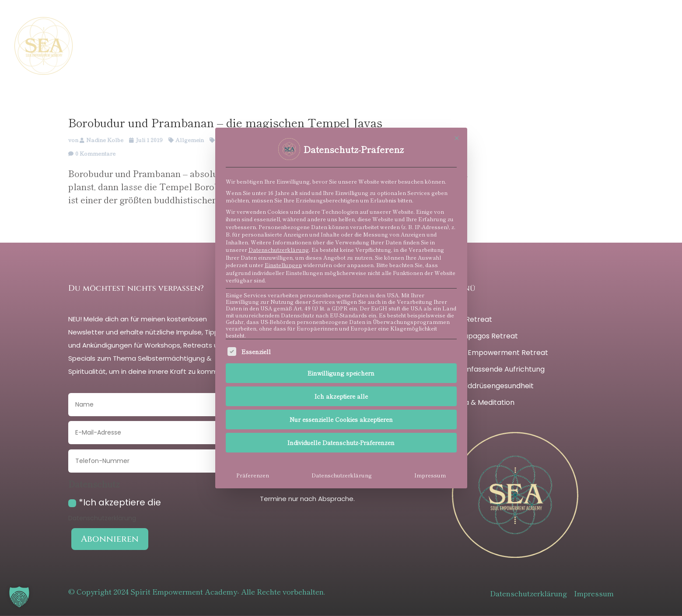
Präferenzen (253, 475)
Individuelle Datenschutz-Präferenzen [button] (341, 442)
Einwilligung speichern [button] (341, 373)
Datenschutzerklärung (279, 250)
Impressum (430, 475)
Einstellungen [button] (283, 265)
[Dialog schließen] (457, 138)
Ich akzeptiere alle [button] (341, 396)
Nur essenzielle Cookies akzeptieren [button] (341, 419)
